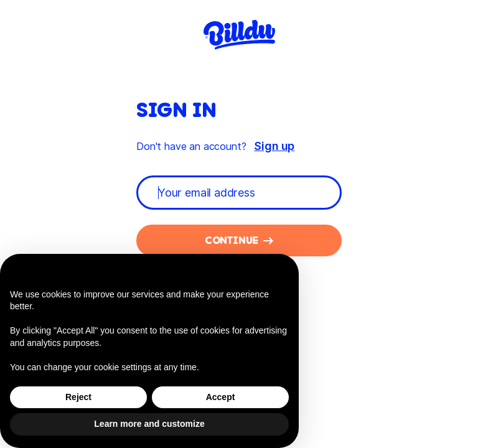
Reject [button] (78, 397)
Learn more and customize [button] (149, 424)
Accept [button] (221, 397)
